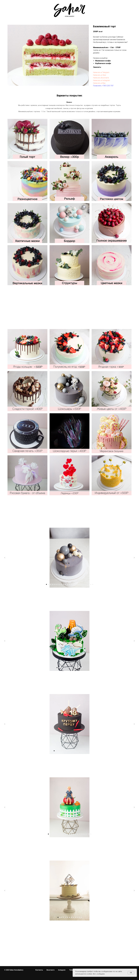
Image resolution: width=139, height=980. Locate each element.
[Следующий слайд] (134, 641)
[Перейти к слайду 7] (69, 668)
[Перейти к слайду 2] (59, 668)
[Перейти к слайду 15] (81, 751)
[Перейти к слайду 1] (57, 668)
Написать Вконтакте (101, 78)
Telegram (73, 970)
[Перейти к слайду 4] (63, 668)
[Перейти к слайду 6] (67, 668)
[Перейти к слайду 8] (71, 668)
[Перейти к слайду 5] (65, 668)
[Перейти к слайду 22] (89, 834)
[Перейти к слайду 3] (61, 668)
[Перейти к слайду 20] (85, 834)
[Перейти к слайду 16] (83, 751)
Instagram (62, 970)
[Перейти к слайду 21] (87, 834)
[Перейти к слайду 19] (83, 834)
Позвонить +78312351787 (103, 86)
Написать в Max (99, 83)
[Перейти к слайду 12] (78, 668)
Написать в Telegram (101, 72)
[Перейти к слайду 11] (76, 668)
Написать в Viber (100, 75)
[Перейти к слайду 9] (72, 668)
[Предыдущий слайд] (5, 641)
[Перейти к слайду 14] (82, 668)
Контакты (39, 970)
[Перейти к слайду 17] (85, 751)
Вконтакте (51, 970)
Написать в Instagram (102, 80)
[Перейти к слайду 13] (80, 668)
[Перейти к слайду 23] (91, 834)
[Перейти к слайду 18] (81, 834)
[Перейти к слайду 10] (74, 668)
